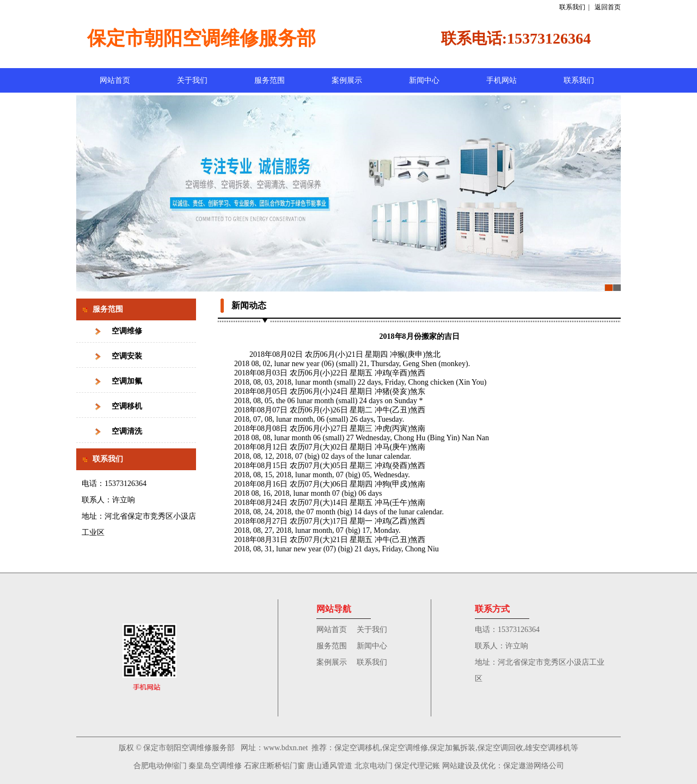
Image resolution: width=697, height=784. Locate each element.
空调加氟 (127, 381)
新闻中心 (424, 80)
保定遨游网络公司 (534, 766)
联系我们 (572, 7)
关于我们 (192, 80)
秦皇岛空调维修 (215, 766)
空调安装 (127, 356)
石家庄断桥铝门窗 (274, 766)
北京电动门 (374, 766)
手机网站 (502, 80)
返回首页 (608, 7)
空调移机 (127, 406)
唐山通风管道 (329, 766)
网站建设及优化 (469, 766)
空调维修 (127, 331)
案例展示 (347, 80)
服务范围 (270, 80)
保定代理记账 (417, 766)
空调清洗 (127, 431)
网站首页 (115, 80)
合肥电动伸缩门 (160, 766)
